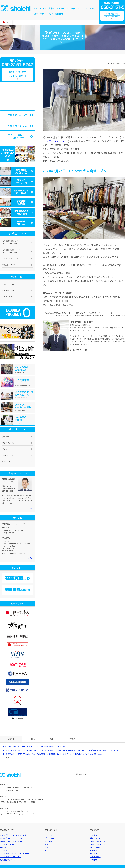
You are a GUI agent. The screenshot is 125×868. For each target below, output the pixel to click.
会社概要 (59, 14)
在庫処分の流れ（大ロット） (11, 838)
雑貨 (47, 844)
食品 (47, 850)
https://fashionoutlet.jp (55, 141)
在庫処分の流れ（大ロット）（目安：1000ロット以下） (13, 242)
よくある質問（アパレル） (10, 856)
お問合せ (94, 860)
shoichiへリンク (8, 455)
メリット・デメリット (10, 259)
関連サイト (6, 461)
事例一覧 (3, 850)
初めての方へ (40, 8)
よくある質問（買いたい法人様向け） (15, 853)
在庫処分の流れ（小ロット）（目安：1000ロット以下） (13, 251)
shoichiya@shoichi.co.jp (16, 553)
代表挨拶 (94, 850)
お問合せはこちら (9, 284)
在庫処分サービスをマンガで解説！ (14, 835)
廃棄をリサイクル (57, 8)
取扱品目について (9, 265)
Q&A (51, 14)
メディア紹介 (40, 14)
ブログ (5, 449)
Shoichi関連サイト (98, 841)
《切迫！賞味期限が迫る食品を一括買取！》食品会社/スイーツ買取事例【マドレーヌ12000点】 (79, 313)
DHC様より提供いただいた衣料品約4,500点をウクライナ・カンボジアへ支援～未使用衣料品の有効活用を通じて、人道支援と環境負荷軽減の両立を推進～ (61, 750)
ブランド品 (49, 838)
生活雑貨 (48, 841)
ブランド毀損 (90, 8)
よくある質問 (7, 297)
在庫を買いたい (8, 290)
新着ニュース (95, 838)
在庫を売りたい (74, 8)
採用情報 (94, 853)
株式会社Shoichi (81, 774)
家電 (47, 847)
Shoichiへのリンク (98, 844)
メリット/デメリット (8, 844)
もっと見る (29, 508)
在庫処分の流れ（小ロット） (11, 841)
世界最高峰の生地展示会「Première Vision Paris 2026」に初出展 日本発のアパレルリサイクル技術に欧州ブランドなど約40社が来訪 (53, 754)
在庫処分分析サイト (8, 860)
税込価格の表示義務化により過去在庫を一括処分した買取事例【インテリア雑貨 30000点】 (90, 315)
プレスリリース (8, 443)
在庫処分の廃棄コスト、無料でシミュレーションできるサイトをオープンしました (35, 747)
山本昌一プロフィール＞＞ (80, 350)
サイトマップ (95, 856)
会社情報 (6, 437)
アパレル (48, 835)
